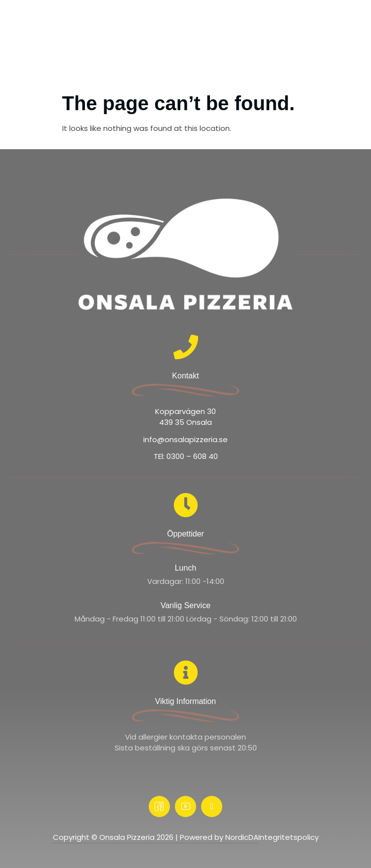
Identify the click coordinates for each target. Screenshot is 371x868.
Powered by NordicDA (219, 837)
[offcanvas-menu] (354, 22)
